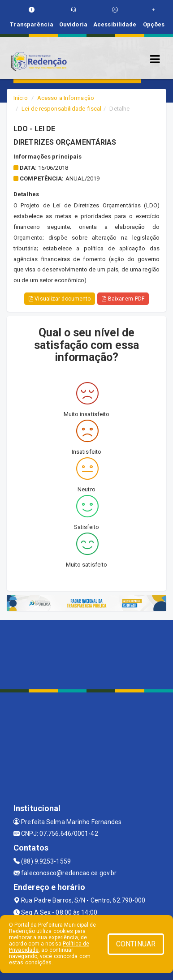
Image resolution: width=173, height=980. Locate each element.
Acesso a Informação (66, 98)
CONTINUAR (136, 944)
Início (21, 98)
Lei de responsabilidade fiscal (61, 109)
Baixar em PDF (123, 299)
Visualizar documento (60, 299)
